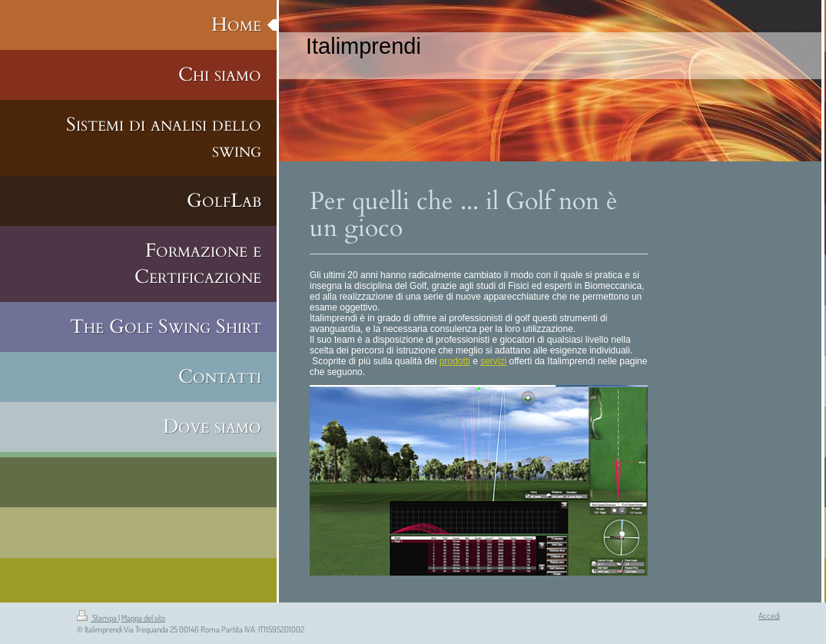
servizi (493, 361)
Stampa (98, 618)
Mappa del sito (143, 618)
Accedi (769, 616)
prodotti (455, 361)
